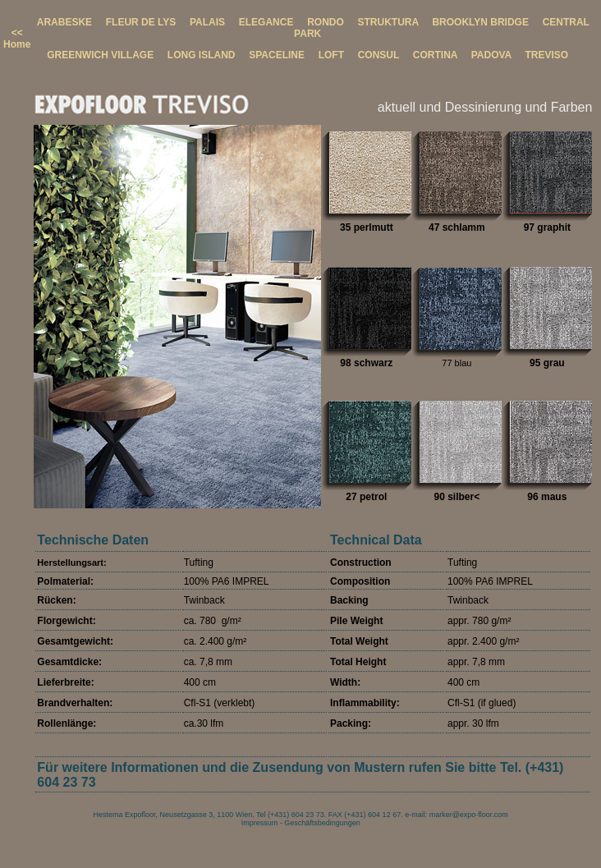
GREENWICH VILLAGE (100, 55)
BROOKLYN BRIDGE (480, 22)
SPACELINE (277, 55)
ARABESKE (64, 22)
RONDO (326, 22)
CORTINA (435, 55)
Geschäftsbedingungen (322, 823)
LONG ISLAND (202, 55)
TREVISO (546, 55)
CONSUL (378, 55)
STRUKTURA (388, 22)
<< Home (17, 39)
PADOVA (491, 55)
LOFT (331, 55)
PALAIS (207, 22)
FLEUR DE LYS (141, 22)
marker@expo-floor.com (469, 815)
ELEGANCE (266, 22)
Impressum (260, 823)
